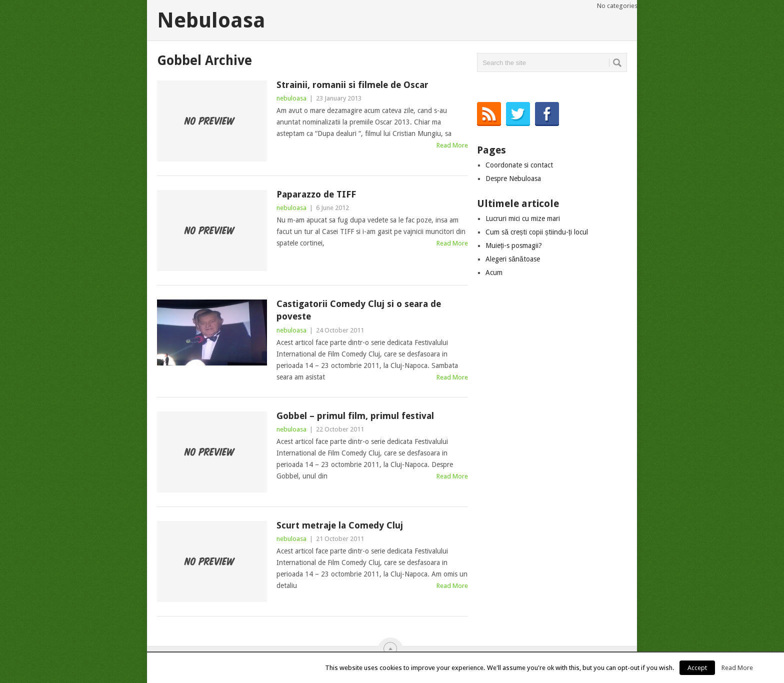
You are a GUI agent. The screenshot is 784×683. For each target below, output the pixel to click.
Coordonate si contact (519, 165)
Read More (452, 145)
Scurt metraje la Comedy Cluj (340, 525)
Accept (697, 668)
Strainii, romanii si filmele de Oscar (352, 85)
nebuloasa (291, 98)
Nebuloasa (211, 20)
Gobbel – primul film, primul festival (355, 416)
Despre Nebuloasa (513, 178)
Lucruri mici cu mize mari (523, 218)
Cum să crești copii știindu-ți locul (537, 232)
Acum (494, 272)
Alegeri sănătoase (513, 259)
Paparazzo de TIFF (316, 194)
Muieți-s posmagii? (514, 245)
